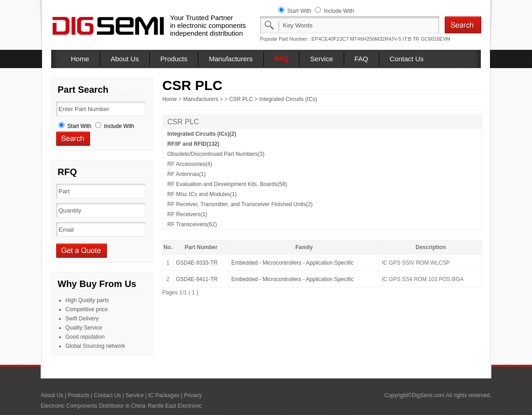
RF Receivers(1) (187, 214)
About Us (125, 59)
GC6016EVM (435, 39)
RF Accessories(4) (190, 164)
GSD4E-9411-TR (197, 279)
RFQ (282, 59)
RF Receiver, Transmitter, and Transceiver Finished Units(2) (240, 204)
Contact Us (407, 59)
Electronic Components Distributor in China (93, 406)
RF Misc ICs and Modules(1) (202, 194)
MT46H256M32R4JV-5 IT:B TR (385, 39)
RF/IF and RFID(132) (193, 144)
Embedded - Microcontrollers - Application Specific (292, 263)
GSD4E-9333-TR (197, 263)
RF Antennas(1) (186, 174)
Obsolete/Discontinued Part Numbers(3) (216, 154)
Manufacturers (231, 59)
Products (174, 59)
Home (80, 59)
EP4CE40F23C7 (330, 39)
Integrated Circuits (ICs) (288, 99)
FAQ (362, 59)
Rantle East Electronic (175, 406)
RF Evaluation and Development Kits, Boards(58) (227, 184)
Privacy (193, 395)
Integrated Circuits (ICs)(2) (202, 134)
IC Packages (164, 395)
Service (321, 59)
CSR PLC (241, 99)
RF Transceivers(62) (192, 224)
